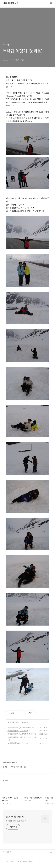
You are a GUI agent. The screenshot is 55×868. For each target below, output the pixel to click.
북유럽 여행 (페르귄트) (16, 743)
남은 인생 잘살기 (11, 4)
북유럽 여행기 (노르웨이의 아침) (20, 734)
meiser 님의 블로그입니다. (17, 821)
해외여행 (11, 722)
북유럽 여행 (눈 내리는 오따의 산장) (22, 737)
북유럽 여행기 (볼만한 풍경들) (19, 728)
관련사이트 (7, 852)
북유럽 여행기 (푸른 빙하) (18, 731)
